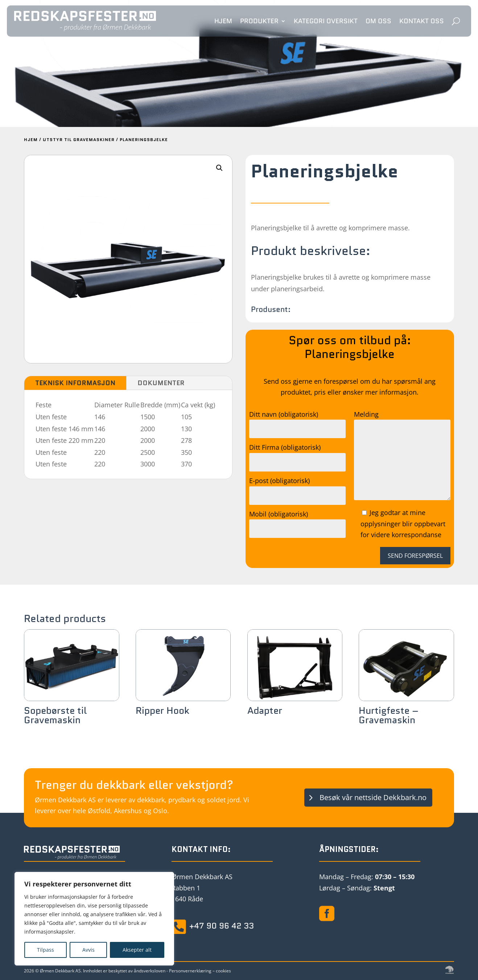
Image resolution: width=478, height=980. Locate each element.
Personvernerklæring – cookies (200, 971)
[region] (94, 919)
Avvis (88, 950)
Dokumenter (161, 383)
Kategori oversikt (326, 21)
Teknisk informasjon (75, 383)
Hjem (223, 21)
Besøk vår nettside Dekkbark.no (373, 797)
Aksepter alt (137, 950)
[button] (219, 168)
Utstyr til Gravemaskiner (79, 139)
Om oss (378, 21)
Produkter (259, 21)
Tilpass (46, 950)
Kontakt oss (422, 21)
